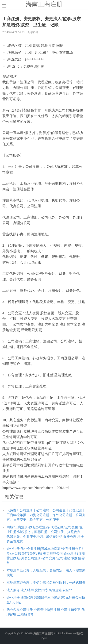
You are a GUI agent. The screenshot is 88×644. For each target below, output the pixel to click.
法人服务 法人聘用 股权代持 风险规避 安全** (39, 590)
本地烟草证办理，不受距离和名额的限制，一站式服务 (46, 583)
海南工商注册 (44, 4)
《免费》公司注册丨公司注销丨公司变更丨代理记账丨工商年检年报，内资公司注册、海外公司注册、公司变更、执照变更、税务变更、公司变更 (46, 515)
